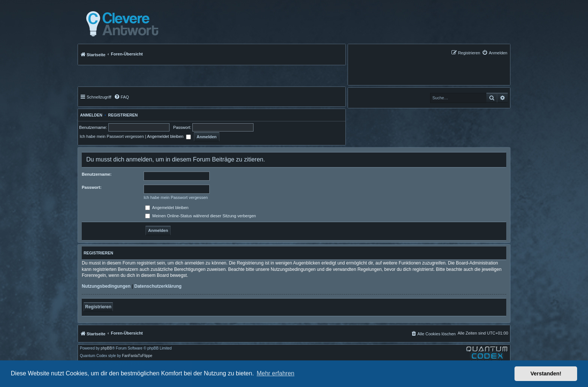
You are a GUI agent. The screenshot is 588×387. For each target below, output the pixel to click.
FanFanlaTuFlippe (137, 356)
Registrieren (123, 115)
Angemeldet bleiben (169, 136)
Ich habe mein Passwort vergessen (112, 136)
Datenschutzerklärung (158, 286)
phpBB (106, 348)
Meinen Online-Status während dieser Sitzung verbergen (200, 216)
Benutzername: (97, 174)
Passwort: (92, 187)
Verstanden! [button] (546, 374)
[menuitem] (495, 53)
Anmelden (90, 115)
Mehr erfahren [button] (275, 373)
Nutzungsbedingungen (106, 286)
